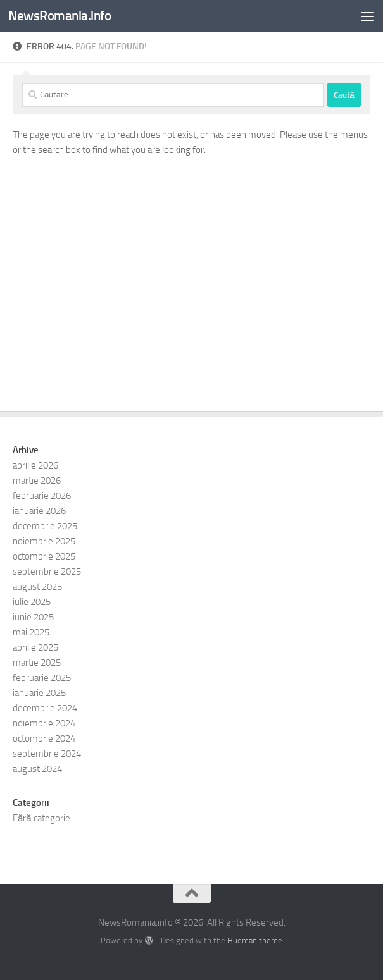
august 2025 (37, 587)
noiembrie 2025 (44, 541)
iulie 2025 (32, 602)
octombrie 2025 (44, 556)
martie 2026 (37, 481)
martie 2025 (37, 663)
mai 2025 (31, 632)
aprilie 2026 (35, 465)
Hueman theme (255, 940)
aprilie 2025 (35, 647)
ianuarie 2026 (39, 511)
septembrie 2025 (47, 572)
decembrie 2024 (45, 708)
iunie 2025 (33, 617)
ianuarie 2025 (39, 693)
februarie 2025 (42, 678)
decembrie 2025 (45, 526)
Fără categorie (41, 818)
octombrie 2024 (44, 738)
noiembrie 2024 (44, 723)
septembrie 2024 (47, 754)
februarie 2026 (42, 496)
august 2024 (37, 769)
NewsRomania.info (60, 15)
